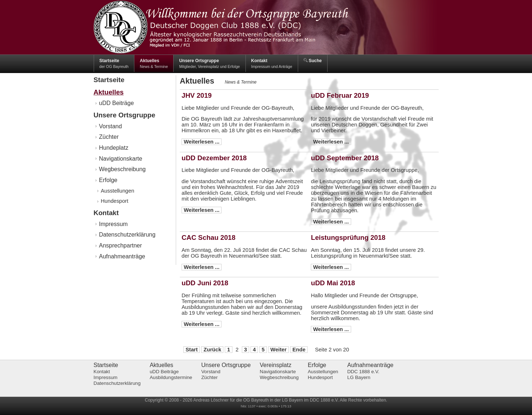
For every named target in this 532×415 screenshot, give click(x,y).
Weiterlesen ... (202, 142)
